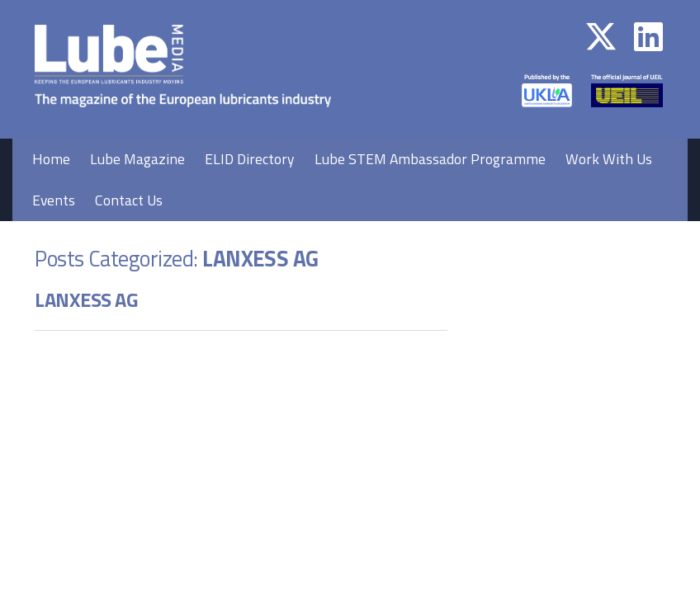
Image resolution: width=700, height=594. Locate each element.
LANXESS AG (86, 299)
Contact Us (129, 200)
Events (54, 200)
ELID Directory (250, 159)
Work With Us (609, 159)
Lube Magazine (137, 159)
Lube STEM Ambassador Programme (430, 159)
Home (51, 159)
